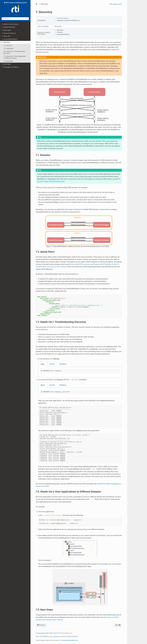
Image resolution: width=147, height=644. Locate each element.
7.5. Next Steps (8, 61)
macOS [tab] (52, 364)
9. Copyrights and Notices (10, 67)
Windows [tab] (63, 364)
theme (56, 636)
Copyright (41, 633)
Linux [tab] (43, 364)
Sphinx (46, 636)
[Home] (37, 4)
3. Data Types (6, 30)
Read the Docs (73, 636)
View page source (115, 4)
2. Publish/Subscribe (8, 27)
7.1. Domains (8, 45)
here (79, 20)
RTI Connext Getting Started (16, 7)
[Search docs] (15, 19)
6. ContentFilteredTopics (9, 39)
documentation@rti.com (70, 640)
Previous (41, 625)
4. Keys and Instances (8, 33)
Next (118, 625)
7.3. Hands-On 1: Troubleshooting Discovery (14, 52)
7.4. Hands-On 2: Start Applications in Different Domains (15, 57)
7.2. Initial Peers (8, 48)
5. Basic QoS (5, 36)
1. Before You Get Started (9, 24)
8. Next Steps (6, 64)
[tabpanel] (80, 372)
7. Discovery (5, 42)
